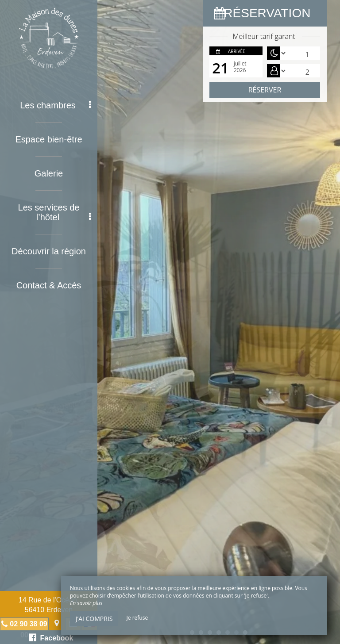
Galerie (49, 173)
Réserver (265, 90)
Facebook (51, 637)
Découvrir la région (49, 251)
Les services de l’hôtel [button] (54, 212)
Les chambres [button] (55, 105)
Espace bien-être (48, 139)
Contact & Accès (49, 285)
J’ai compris (94, 619)
